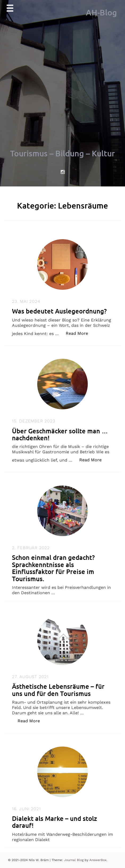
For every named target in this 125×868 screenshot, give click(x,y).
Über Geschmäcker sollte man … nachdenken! (60, 434)
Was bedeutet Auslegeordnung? (59, 311)
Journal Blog (74, 860)
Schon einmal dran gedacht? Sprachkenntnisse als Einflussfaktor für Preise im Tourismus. (53, 568)
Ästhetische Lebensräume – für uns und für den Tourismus (58, 690)
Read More (80, 333)
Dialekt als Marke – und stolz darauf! (55, 822)
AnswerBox (98, 860)
